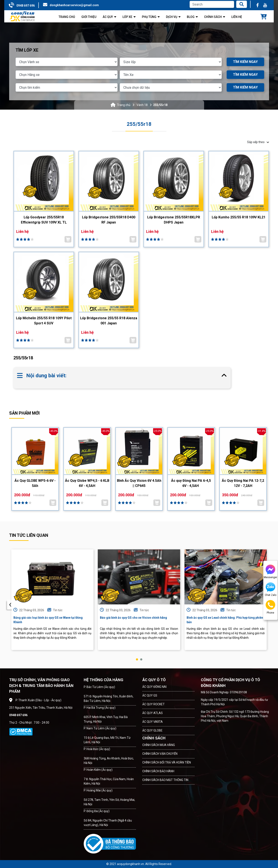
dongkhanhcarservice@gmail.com (74, 5)
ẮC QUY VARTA (153, 722)
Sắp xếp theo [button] (258, 142)
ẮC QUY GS (150, 695)
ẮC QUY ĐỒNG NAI (154, 687)
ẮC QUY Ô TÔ (154, 680)
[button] (137, 659)
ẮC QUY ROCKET (153, 704)
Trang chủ (124, 105)
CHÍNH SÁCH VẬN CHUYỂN (160, 754)
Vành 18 (142, 105)
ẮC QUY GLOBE (152, 730)
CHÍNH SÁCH (154, 738)
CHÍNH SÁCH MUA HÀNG (159, 745)
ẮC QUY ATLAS (153, 713)
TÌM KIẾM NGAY (245, 62)
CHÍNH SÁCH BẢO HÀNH (158, 771)
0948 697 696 (26, 6)
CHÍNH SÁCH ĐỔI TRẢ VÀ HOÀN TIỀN (167, 762)
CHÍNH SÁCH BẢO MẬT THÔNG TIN (165, 780)
